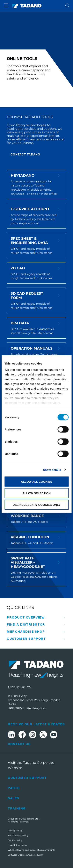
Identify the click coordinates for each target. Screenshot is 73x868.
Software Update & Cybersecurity (25, 855)
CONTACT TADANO (25, 154)
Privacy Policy (15, 831)
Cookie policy (15, 840)
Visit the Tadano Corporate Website (31, 765)
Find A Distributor (26, 624)
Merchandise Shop (26, 631)
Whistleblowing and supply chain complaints (31, 850)
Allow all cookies (36, 482)
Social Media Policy (18, 835)
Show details (52, 470)
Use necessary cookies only (36, 505)
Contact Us (19, 744)
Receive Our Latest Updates (36, 724)
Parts (14, 788)
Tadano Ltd (33, 819)
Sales (13, 798)
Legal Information (17, 845)
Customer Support (26, 639)
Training (17, 808)
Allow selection (36, 493)
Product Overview (26, 617)
